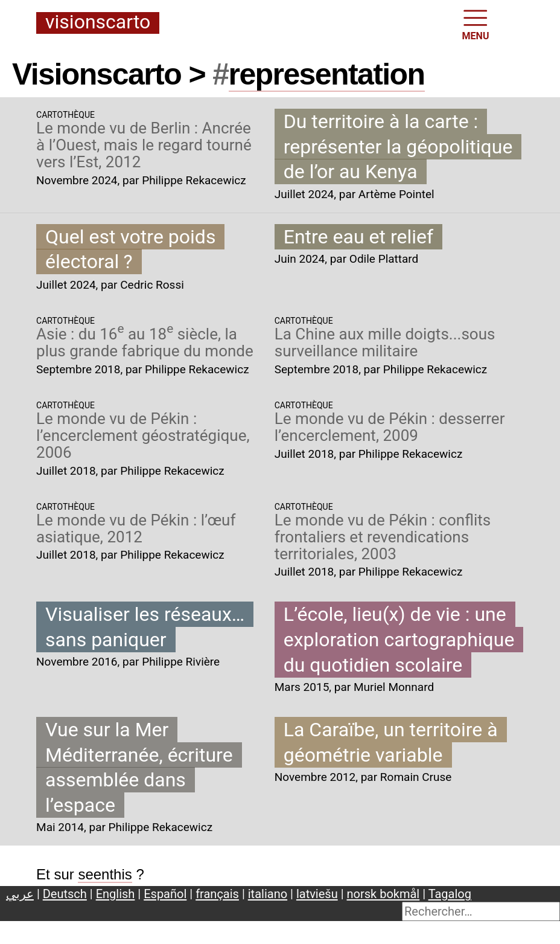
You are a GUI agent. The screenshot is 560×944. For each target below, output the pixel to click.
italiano (268, 894)
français (217, 894)
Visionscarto (98, 23)
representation (327, 74)
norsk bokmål (383, 894)
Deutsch (65, 894)
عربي (20, 894)
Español (165, 894)
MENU (476, 24)
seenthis (105, 874)
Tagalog (450, 894)
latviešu (317, 894)
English (116, 894)
